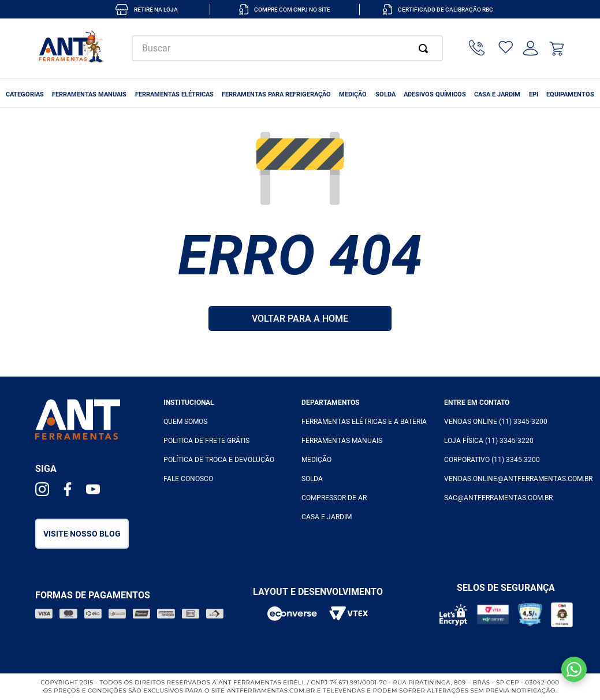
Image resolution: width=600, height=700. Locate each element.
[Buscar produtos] (426, 48)
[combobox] (287, 48)
